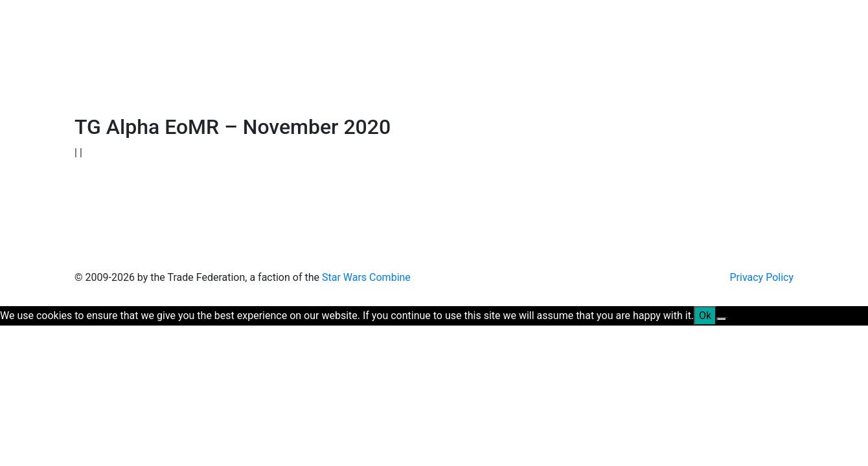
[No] (722, 319)
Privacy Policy (762, 277)
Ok (705, 316)
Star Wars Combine (366, 277)
